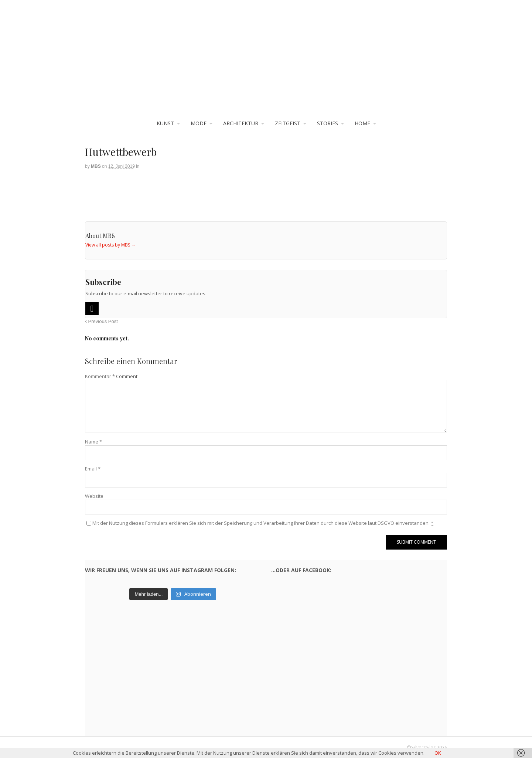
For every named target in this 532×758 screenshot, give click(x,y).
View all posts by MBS (110, 245)
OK (438, 753)
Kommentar (100, 376)
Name (93, 442)
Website (94, 496)
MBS (96, 166)
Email (93, 469)
